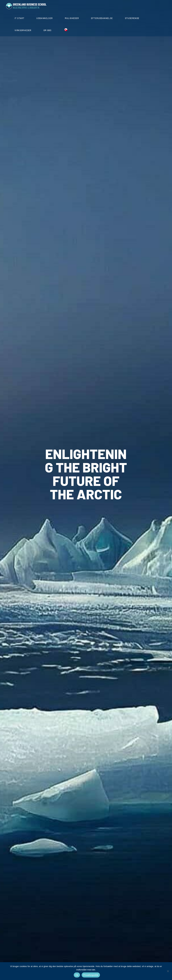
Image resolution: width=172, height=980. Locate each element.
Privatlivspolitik (91, 975)
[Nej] (168, 971)
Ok (77, 975)
